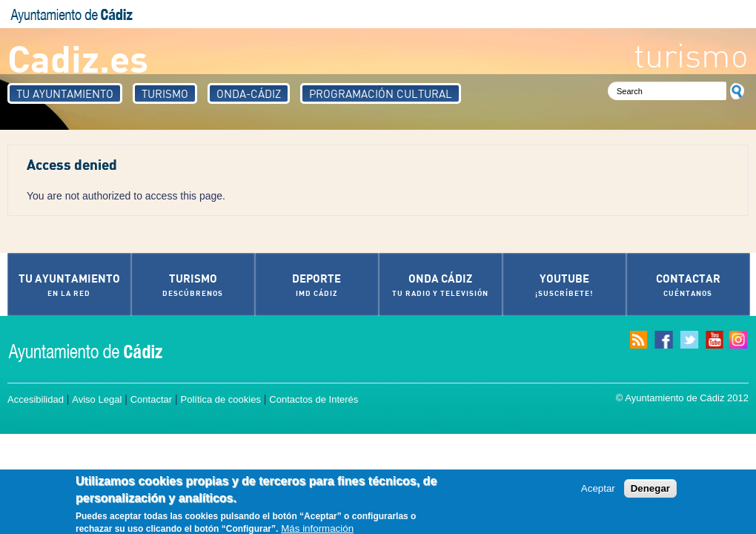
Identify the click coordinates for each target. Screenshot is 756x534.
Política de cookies (221, 399)
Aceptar (598, 491)
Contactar (151, 399)
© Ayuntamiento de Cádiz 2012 (682, 398)
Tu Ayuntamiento (65, 93)
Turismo (165, 93)
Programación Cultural (381, 93)
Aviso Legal (97, 399)
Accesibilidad (36, 399)
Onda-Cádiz (249, 93)
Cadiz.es (78, 57)
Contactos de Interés (314, 399)
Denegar (650, 491)
